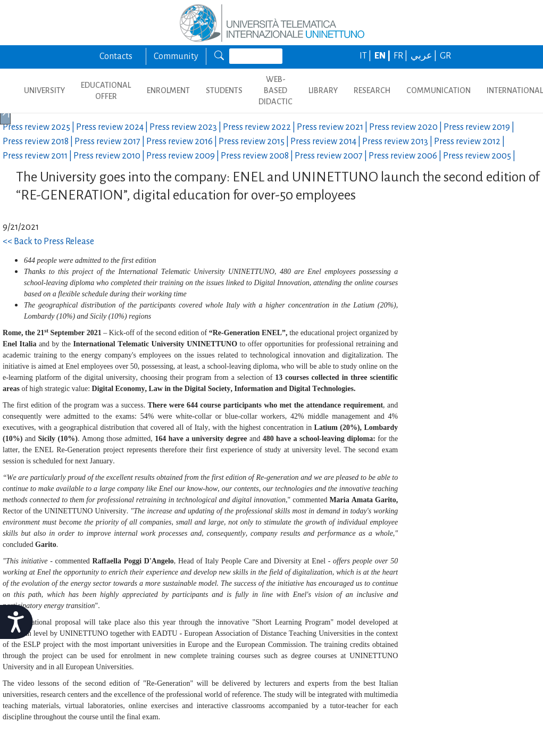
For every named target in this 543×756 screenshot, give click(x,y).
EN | (383, 56)
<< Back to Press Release (48, 242)
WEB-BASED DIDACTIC (275, 90)
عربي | (424, 56)
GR (445, 56)
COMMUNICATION (438, 90)
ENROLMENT (168, 90)
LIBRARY (323, 90)
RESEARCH (372, 90)
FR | (401, 56)
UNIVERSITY (44, 90)
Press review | (39, 127)
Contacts (116, 56)
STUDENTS (224, 90)
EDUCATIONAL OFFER (106, 91)
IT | (366, 56)
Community (176, 56)
